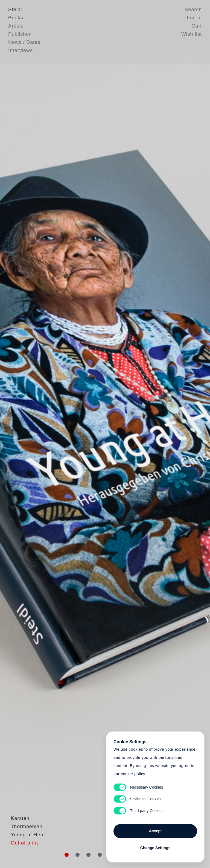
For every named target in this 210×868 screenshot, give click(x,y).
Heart (68, 434)
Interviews (21, 50)
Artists (16, 26)
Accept (155, 830)
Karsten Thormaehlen (34, 839)
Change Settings (155, 847)
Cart (197, 26)
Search (193, 10)
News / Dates (24, 42)
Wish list (192, 34)
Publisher (20, 34)
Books (16, 18)
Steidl (15, 10)
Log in (194, 18)
